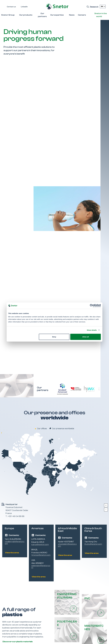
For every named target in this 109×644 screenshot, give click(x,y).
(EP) (67, 597)
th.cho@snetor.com (93, 544)
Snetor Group (8, 15)
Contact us (11, 7)
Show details (92, 330)
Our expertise (57, 15)
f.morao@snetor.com (41, 555)
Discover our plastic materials (17, 642)
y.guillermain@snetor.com (15, 543)
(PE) (67, 625)
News (72, 15)
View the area (12, 553)
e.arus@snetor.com (40, 545)
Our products (26, 15)
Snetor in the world (101, 15)
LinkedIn (24, 7)
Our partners (42, 15)
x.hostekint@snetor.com (67, 545)
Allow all (86, 337)
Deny (54, 337)
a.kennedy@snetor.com (41, 567)
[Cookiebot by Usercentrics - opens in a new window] (91, 306)
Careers (82, 15)
